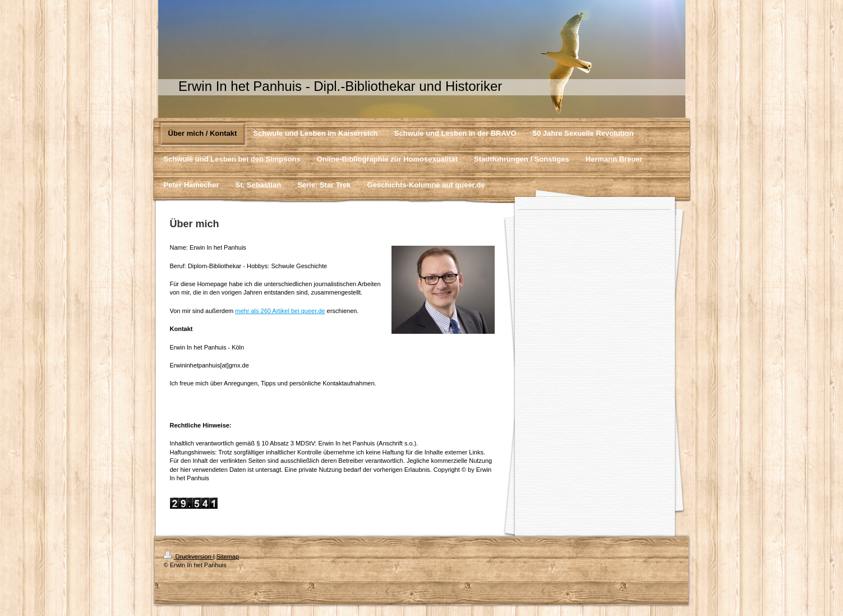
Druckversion (188, 557)
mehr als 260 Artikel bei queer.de (280, 311)
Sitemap (228, 557)
